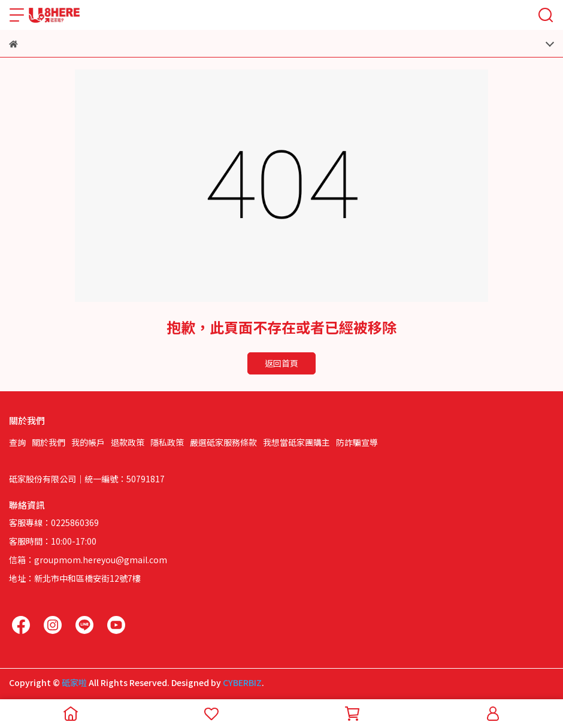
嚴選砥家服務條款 (223, 442)
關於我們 (49, 442)
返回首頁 (281, 363)
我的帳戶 (88, 442)
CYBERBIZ (242, 682)
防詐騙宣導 (357, 442)
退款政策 (128, 442)
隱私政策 (167, 442)
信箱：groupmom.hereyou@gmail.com (88, 560)
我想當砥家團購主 (296, 442)
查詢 (17, 442)
